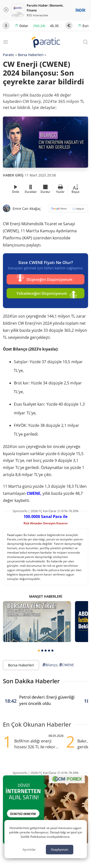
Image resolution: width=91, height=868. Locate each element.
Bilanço (50, 665)
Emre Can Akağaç (27, 209)
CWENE (67, 665)
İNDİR (80, 10)
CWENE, (34, 493)
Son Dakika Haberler (31, 681)
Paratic (9, 55)
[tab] (39, 651)
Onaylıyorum (59, 850)
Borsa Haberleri (31, 55)
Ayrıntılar (29, 849)
